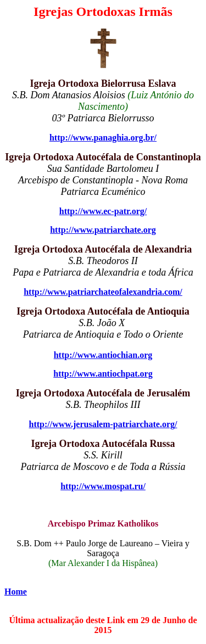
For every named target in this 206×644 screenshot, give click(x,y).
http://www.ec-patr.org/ (103, 211)
